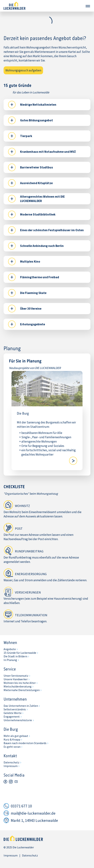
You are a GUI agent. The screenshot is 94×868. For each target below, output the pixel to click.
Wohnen (10, 643)
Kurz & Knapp (12, 739)
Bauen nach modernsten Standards (25, 743)
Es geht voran (12, 747)
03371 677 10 (21, 806)
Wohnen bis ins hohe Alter (20, 683)
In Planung (10, 660)
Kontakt (10, 756)
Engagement (12, 717)
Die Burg (11, 730)
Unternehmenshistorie (18, 720)
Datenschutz (11, 762)
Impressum (11, 766)
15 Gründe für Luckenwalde (20, 653)
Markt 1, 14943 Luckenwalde (34, 820)
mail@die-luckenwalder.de (33, 813)
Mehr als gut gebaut (16, 736)
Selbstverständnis (15, 709)
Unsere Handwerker (16, 679)
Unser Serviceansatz (16, 676)
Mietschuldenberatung (18, 686)
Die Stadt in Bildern (15, 656)
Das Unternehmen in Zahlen (21, 706)
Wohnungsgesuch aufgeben (23, 70)
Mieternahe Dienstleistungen (22, 690)
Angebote (10, 649)
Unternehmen (15, 700)
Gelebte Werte (13, 713)
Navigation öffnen (88, 6)
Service (10, 669)
